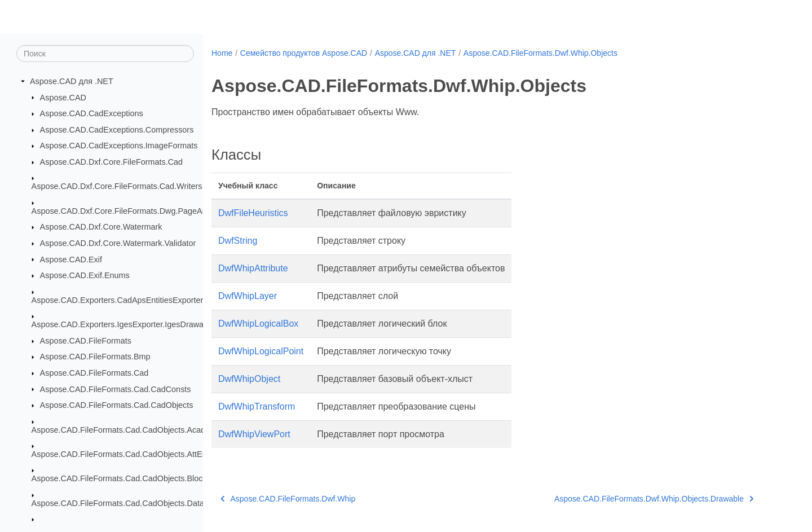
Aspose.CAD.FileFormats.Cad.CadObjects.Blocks (121, 478)
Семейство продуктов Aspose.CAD (304, 53)
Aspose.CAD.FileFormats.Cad (94, 373)
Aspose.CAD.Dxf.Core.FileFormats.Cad (112, 162)
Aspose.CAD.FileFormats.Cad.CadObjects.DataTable (128, 503)
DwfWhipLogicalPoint (261, 351)
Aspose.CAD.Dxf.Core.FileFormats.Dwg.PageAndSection (135, 211)
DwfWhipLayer (248, 296)
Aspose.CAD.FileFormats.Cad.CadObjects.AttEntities (128, 454)
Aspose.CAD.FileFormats (86, 341)
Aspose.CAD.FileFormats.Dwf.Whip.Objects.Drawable (654, 499)
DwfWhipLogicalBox (258, 324)
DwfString (238, 241)
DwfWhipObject (249, 379)
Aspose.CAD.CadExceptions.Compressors (117, 130)
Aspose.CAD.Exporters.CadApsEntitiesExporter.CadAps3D (138, 300)
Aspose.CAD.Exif (71, 259)
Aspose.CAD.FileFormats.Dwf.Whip (288, 499)
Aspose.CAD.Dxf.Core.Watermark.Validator (118, 243)
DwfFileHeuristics (253, 213)
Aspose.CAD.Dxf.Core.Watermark (101, 227)
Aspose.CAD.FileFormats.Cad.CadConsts (116, 389)
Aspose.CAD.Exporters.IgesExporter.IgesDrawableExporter (138, 324)
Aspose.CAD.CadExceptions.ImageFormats (119, 146)
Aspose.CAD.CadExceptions (92, 113)
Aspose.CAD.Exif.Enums (85, 275)
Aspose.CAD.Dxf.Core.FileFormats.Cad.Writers (117, 186)
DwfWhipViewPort (254, 434)
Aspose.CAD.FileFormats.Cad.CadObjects (117, 405)
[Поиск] (105, 54)
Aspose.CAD (63, 97)
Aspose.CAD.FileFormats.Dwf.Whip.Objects (540, 53)
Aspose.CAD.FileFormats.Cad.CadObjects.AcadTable (128, 429)
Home (222, 53)
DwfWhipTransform (257, 406)
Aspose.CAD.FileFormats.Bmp (95, 357)
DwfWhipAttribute (253, 268)
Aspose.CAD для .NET (72, 81)
